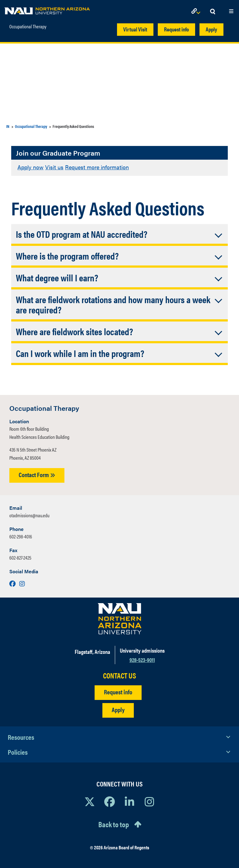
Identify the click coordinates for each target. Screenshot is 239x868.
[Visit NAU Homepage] (120, 619)
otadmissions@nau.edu (29, 515)
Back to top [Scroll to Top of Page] (114, 824)
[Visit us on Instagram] (22, 583)
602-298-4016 (21, 536)
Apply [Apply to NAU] (118, 709)
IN (8, 126)
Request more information (97, 167)
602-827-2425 (20, 558)
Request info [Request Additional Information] (118, 692)
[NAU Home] (47, 9)
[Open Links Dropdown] (197, 12)
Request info (176, 29)
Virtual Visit (135, 29)
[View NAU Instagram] (149, 801)
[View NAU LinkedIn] (129, 801)
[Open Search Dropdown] (213, 12)
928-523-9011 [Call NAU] (142, 660)
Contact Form (37, 474)
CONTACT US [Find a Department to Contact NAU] (119, 676)
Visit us (54, 167)
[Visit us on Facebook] (13, 583)
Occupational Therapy (28, 26)
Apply (211, 29)
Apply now (30, 167)
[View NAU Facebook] (110, 801)
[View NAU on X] (90, 801)
